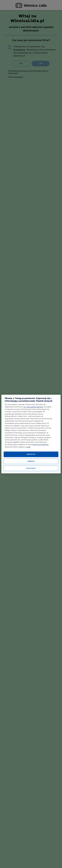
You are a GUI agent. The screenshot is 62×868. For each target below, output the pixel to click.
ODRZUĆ (31, 461)
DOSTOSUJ (31, 468)
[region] (31, 434)
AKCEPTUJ (31, 454)
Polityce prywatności (41, 445)
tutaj (29, 447)
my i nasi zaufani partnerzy (33, 407)
